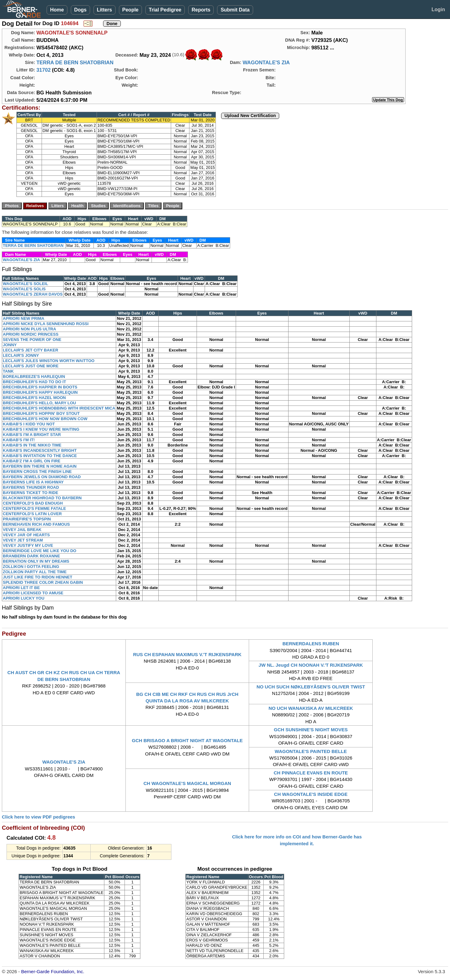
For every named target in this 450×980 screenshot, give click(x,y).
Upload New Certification (250, 116)
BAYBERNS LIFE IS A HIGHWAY (33, 482)
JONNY (10, 345)
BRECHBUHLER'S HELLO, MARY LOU (39, 403)
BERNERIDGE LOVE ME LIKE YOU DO (40, 551)
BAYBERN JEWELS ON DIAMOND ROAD (42, 477)
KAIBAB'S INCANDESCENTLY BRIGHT (40, 450)
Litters (105, 10)
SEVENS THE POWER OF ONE (32, 340)
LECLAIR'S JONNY (21, 355)
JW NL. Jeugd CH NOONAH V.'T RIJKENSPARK (311, 665)
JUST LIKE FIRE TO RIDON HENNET (38, 577)
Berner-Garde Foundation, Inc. (53, 971)
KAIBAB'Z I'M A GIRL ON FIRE (32, 461)
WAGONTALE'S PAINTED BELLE (311, 751)
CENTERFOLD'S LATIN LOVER (32, 514)
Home (57, 10)
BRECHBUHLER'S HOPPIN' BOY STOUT (41, 413)
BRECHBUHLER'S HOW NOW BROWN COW (45, 419)
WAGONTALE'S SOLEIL (25, 284)
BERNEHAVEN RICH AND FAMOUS (36, 524)
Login (438, 9)
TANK (8, 371)
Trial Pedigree (165, 10)
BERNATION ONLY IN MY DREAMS (36, 561)
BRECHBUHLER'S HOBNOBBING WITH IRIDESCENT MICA (59, 408)
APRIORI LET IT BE (21, 588)
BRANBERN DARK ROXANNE (31, 556)
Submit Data (235, 10)
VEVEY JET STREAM (23, 540)
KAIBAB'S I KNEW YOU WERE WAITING (41, 429)
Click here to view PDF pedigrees (39, 817)
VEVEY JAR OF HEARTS (26, 535)
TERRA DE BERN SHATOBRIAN (75, 62)
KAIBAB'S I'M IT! (19, 440)
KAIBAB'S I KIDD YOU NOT (29, 424)
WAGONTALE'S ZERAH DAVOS (33, 294)
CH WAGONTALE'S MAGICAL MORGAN (187, 783)
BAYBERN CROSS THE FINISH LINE (37, 472)
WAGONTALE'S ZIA (266, 62)
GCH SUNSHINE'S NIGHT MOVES (311, 730)
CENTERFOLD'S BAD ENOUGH (33, 503)
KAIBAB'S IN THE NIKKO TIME (32, 445)
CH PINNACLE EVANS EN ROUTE (311, 773)
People (130, 10)
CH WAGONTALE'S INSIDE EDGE (311, 794)
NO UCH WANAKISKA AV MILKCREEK (311, 708)
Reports (201, 10)
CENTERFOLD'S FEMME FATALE (34, 508)
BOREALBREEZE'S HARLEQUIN (34, 377)
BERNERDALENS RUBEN (311, 644)
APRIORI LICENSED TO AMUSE (33, 593)
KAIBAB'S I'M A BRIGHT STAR (32, 435)
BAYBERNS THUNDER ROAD (31, 487)
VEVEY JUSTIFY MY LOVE (28, 545)
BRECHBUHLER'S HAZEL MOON (34, 398)
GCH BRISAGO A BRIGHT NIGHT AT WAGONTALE (187, 740)
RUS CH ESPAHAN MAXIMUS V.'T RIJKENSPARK (187, 654)
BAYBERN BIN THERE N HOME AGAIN (40, 466)
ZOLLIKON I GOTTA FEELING (31, 567)
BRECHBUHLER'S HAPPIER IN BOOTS (40, 387)
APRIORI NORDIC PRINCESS (31, 334)
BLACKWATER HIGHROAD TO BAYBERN (42, 498)
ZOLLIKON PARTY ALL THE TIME (35, 572)
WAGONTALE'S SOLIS (24, 289)
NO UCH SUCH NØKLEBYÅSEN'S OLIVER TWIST (311, 687)
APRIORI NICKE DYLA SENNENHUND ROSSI (46, 324)
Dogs (80, 10)
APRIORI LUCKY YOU (24, 598)
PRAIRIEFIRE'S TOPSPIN (27, 519)
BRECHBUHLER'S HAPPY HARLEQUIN (40, 392)
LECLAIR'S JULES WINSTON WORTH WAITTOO (49, 361)
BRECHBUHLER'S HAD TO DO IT (34, 382)
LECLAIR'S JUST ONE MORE (31, 366)
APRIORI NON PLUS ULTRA (30, 329)
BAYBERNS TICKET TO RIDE (30, 493)
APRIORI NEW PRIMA (24, 318)
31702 (43, 70)
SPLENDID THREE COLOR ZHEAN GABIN (43, 582)
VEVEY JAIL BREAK (22, 530)
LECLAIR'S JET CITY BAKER (30, 350)
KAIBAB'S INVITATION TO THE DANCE (40, 456)
